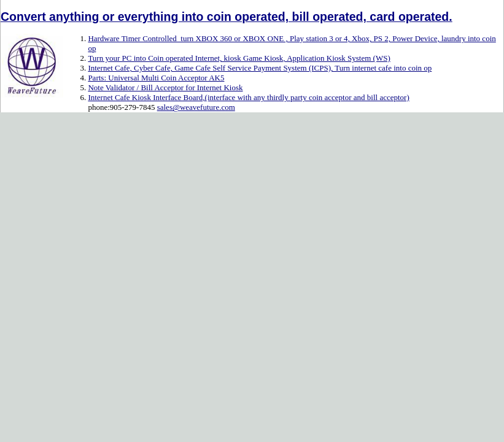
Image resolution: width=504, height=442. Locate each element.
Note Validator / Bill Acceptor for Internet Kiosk (165, 87)
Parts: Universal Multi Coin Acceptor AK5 (156, 78)
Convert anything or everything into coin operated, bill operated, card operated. (227, 17)
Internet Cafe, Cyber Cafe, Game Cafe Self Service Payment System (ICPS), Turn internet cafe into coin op (260, 68)
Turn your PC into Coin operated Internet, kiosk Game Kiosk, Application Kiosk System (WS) (239, 58)
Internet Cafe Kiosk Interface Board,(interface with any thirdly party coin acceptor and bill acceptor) (248, 97)
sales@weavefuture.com (196, 107)
